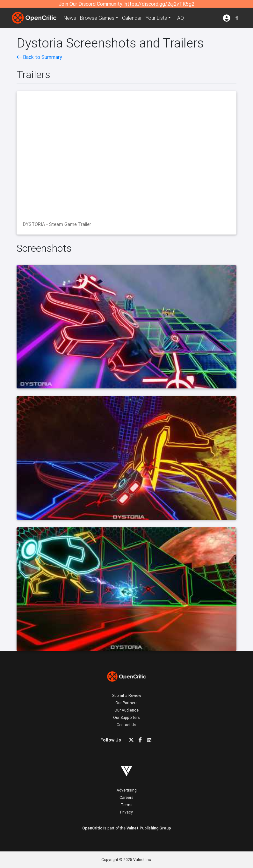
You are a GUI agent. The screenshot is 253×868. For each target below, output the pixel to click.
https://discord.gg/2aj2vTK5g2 (159, 4)
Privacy (126, 812)
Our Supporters (126, 717)
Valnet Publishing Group (149, 828)
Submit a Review (127, 695)
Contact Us (126, 725)
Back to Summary (39, 57)
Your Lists (156, 18)
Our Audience (126, 710)
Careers (126, 797)
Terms (127, 805)
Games (97, 18)
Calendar (132, 18)
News (70, 18)
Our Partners (126, 703)
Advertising (127, 790)
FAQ (179, 18)
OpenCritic (92, 828)
